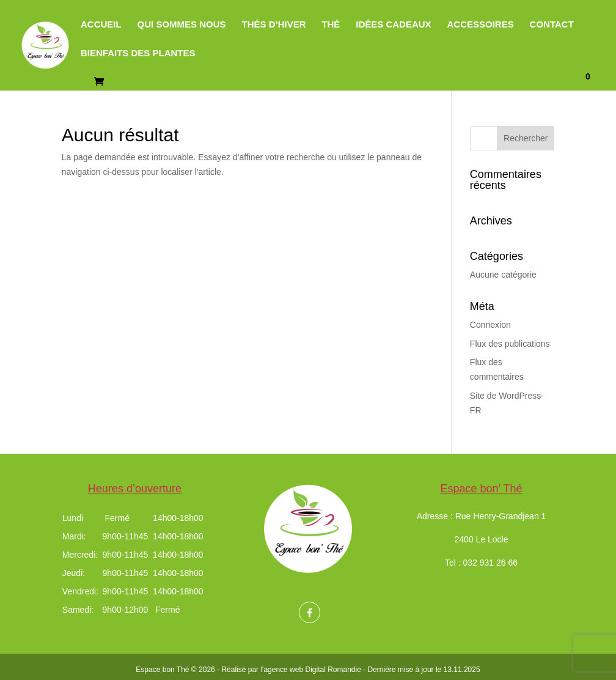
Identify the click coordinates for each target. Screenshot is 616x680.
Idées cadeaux (393, 25)
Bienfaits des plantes (138, 54)
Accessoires (481, 25)
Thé (331, 25)
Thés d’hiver (273, 25)
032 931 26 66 (491, 563)
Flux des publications (510, 344)
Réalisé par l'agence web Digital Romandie (291, 670)
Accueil (101, 25)
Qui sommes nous (182, 25)
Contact (552, 25)
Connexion (490, 325)
